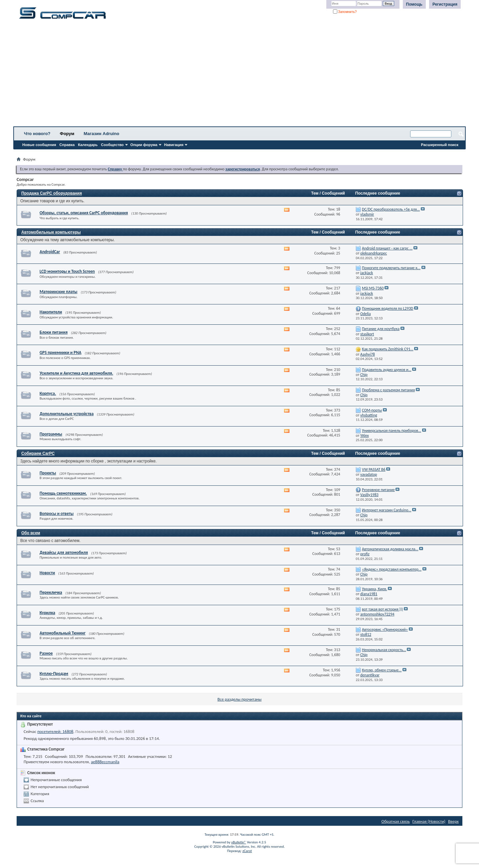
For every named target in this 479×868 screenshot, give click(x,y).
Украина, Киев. (375, 589)
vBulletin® (239, 842)
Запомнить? (345, 12)
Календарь (88, 145)
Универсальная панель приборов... (392, 431)
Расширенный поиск (440, 145)
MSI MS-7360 (373, 288)
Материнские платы (59, 292)
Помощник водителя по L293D (388, 308)
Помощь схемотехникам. (63, 493)
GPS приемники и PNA (61, 352)
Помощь (414, 4)
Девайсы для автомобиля (64, 552)
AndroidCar (50, 252)
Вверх (453, 821)
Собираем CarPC (38, 453)
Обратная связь (396, 821)
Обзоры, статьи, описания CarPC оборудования (84, 213)
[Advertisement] (208, 75)
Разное (46, 653)
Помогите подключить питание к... (391, 268)
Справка (67, 145)
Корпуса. (48, 393)
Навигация (174, 145)
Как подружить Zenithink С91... (388, 349)
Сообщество (112, 145)
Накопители (51, 312)
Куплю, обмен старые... (382, 670)
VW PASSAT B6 (374, 469)
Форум (67, 134)
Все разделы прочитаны (239, 699)
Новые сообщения (39, 145)
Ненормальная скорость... (384, 650)
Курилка (47, 613)
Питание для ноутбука (381, 329)
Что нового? (37, 134)
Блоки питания (54, 332)
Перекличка (51, 592)
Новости (47, 573)
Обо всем (31, 533)
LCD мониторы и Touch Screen (67, 271)
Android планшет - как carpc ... (387, 248)
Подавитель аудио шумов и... (387, 370)
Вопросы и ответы (57, 514)
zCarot (247, 851)
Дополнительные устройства (67, 414)
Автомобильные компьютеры (51, 232)
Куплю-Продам (54, 674)
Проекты (48, 473)
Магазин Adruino (102, 134)
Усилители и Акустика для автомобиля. (76, 373)
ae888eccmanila (105, 762)
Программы (51, 434)
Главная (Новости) (429, 821)
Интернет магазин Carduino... (387, 510)
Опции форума (144, 145)
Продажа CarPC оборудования (52, 193)
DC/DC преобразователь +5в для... (391, 209)
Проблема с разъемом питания (388, 390)
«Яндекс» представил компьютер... (392, 569)
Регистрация (445, 4)
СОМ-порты (372, 410)
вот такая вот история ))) (382, 609)
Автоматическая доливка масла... (390, 549)
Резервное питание (378, 490)
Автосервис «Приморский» (385, 629)
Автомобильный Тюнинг (63, 633)
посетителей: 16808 (55, 731)
